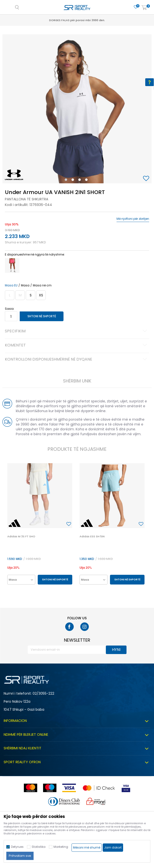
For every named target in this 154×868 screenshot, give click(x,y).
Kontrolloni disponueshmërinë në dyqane (77, 360)
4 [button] (88, 181)
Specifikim (77, 331)
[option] (77, 109)
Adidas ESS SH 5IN (92, 536)
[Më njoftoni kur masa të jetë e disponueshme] (10, 295)
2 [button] (74, 181)
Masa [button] (25, 285)
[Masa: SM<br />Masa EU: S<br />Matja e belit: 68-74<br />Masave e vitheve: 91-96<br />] (31, 295)
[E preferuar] (136, 7)
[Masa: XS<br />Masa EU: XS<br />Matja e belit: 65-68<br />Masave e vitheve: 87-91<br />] (41, 295)
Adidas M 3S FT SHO (21, 536)
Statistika (39, 847)
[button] (147, 179)
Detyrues (17, 847)
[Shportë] (144, 8)
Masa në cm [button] (42, 285)
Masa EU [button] (11, 285)
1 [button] (67, 181)
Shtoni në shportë (42, 316)
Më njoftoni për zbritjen (133, 219)
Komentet (77, 345)
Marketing (61, 847)
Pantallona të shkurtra (27, 199)
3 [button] (81, 181)
